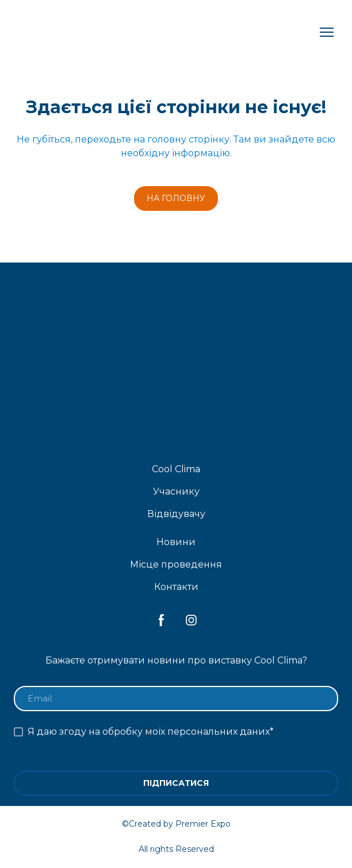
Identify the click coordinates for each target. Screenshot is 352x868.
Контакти (176, 587)
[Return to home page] (114, 32)
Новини (176, 542)
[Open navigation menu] (327, 32)
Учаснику (176, 491)
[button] (176, 198)
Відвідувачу (176, 514)
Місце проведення (176, 564)
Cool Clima (176, 469)
